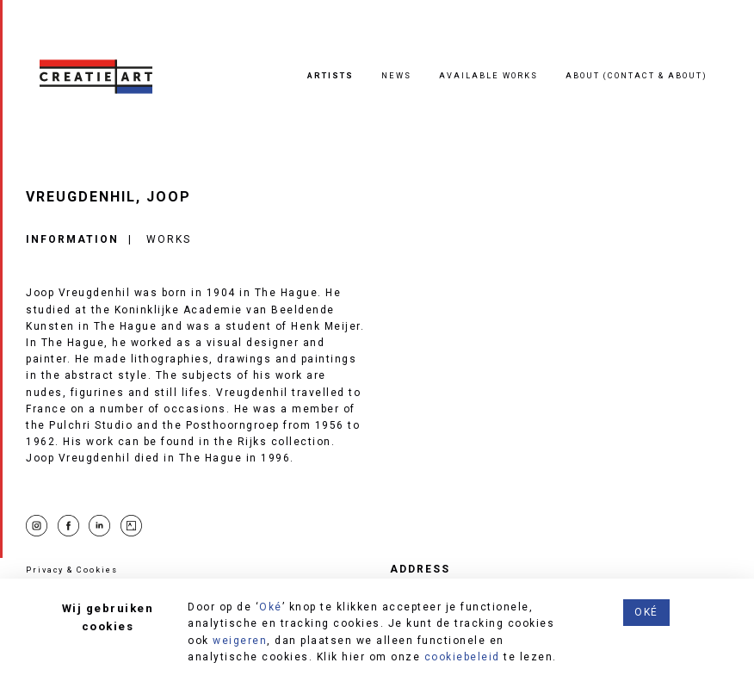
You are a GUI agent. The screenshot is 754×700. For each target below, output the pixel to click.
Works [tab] (169, 239)
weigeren (240, 641)
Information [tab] (72, 239)
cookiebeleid (462, 657)
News (396, 75)
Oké (271, 607)
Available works (488, 75)
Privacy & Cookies (72, 570)
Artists (331, 75)
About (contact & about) (637, 75)
